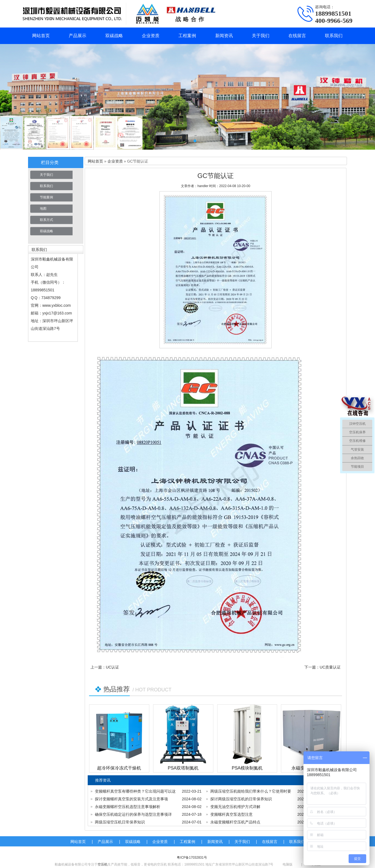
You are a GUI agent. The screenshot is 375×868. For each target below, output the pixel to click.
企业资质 (151, 36)
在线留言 (297, 36)
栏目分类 (50, 162)
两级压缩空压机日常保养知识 (120, 822)
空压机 (103, 864)
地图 (43, 209)
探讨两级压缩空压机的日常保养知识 (241, 799)
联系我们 (334, 36)
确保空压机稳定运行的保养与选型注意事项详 (133, 814)
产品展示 (78, 36)
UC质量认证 (330, 667)
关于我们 (261, 36)
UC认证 (112, 667)
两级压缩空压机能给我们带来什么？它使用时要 (251, 791)
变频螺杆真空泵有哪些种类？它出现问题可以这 (135, 791)
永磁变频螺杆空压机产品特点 (235, 822)
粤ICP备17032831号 (192, 858)
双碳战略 (114, 36)
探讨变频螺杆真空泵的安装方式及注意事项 (131, 799)
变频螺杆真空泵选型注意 (231, 814)
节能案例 (46, 197)
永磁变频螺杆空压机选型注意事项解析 (128, 807)
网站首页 (41, 36)
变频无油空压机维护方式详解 (235, 807)
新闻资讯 (224, 36)
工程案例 (187, 36)
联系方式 (46, 220)
